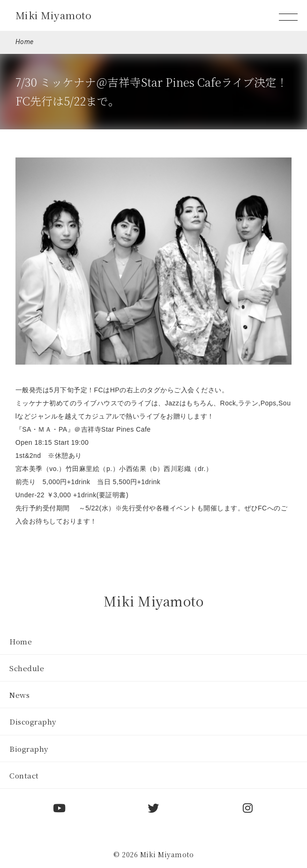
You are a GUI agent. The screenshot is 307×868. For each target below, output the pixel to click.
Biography (29, 748)
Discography (33, 721)
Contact (24, 775)
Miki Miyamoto (54, 15)
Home (25, 42)
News (19, 695)
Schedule (27, 668)
